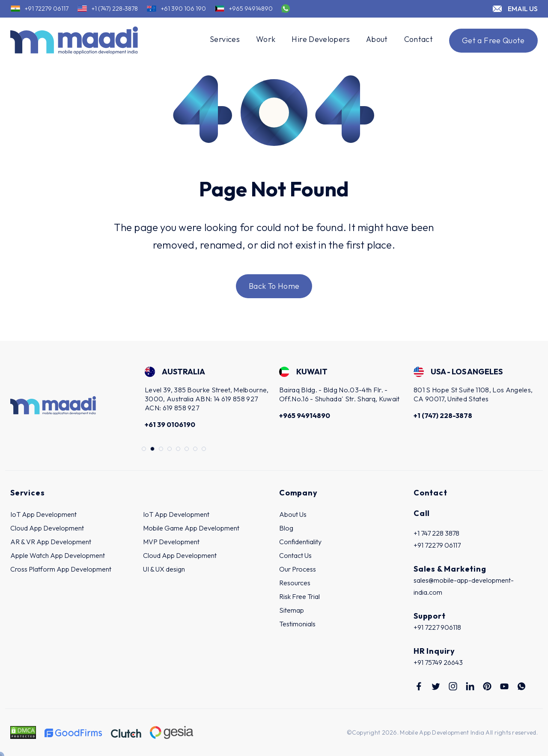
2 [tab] (153, 449)
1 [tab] (144, 449)
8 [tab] (204, 449)
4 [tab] (170, 449)
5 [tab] (179, 449)
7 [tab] (196, 449)
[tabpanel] (207, 399)
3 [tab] (161, 449)
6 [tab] (187, 449)
